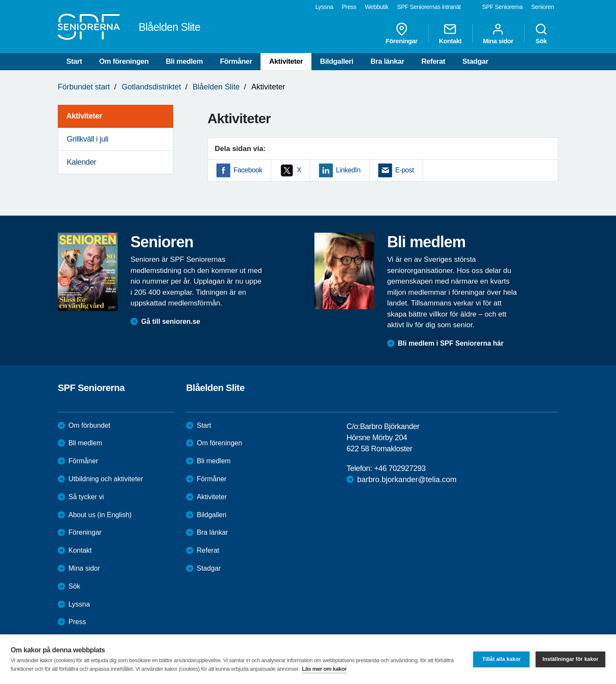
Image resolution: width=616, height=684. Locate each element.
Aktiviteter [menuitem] (84, 116)
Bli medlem (184, 61)
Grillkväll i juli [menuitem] (87, 139)
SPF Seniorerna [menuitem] (502, 7)
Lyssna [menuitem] (324, 7)
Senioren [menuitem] (543, 7)
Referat (433, 61)
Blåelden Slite (216, 87)
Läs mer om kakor (324, 669)
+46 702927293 (400, 468)
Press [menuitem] (349, 7)
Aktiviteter (286, 61)
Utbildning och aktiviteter (106, 479)
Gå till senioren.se (171, 321)
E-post (405, 170)
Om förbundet (89, 425)
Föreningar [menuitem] (402, 33)
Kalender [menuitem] (81, 162)
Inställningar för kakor (570, 659)
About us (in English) (100, 515)
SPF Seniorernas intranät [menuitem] (429, 7)
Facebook (248, 170)
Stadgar (475, 61)
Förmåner (236, 61)
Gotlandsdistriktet (151, 87)
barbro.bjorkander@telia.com (407, 480)
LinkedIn (348, 170)
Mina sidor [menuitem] (498, 33)
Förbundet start (84, 87)
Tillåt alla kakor (501, 659)
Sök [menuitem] (541, 33)
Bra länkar (387, 61)
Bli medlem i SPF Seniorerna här (451, 343)
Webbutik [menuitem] (377, 7)
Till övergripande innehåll (0, 0)
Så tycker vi (86, 497)
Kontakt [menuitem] (450, 33)
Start (74, 61)
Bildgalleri (337, 61)
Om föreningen (124, 61)
